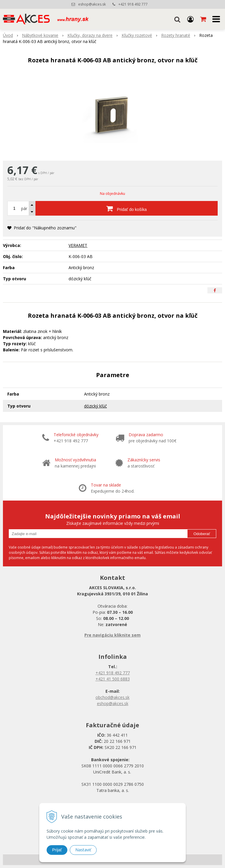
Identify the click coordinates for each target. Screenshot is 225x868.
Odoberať (202, 534)
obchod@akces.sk (112, 697)
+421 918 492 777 (133, 4)
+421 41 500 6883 (113, 679)
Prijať (57, 850)
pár (24, 208)
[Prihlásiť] (190, 19)
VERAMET (78, 245)
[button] (177, 19)
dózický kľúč (96, 406)
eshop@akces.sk (92, 4)
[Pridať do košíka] (127, 208)
